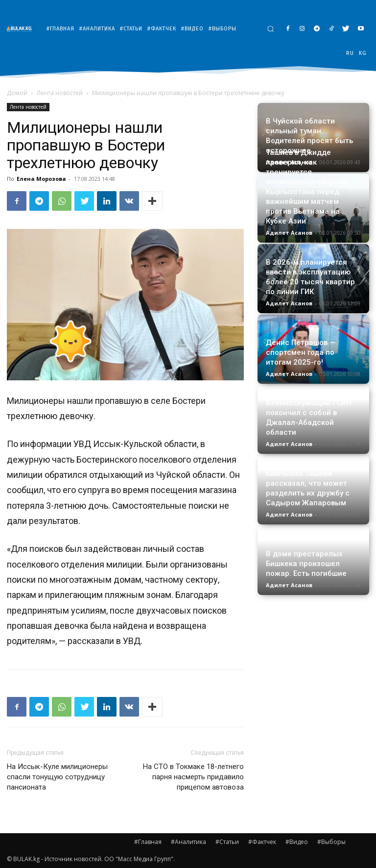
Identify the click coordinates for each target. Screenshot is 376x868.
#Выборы (331, 842)
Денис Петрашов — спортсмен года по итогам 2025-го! (301, 352)
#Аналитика (188, 842)
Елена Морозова (41, 179)
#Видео (297, 842)
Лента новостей (60, 93)
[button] (270, 29)
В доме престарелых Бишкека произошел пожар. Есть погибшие (306, 564)
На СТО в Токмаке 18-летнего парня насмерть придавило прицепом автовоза (193, 777)
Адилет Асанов (289, 233)
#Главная (148, 842)
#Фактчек (262, 842)
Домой (17, 93)
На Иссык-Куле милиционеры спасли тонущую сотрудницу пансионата (57, 777)
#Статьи (227, 842)
